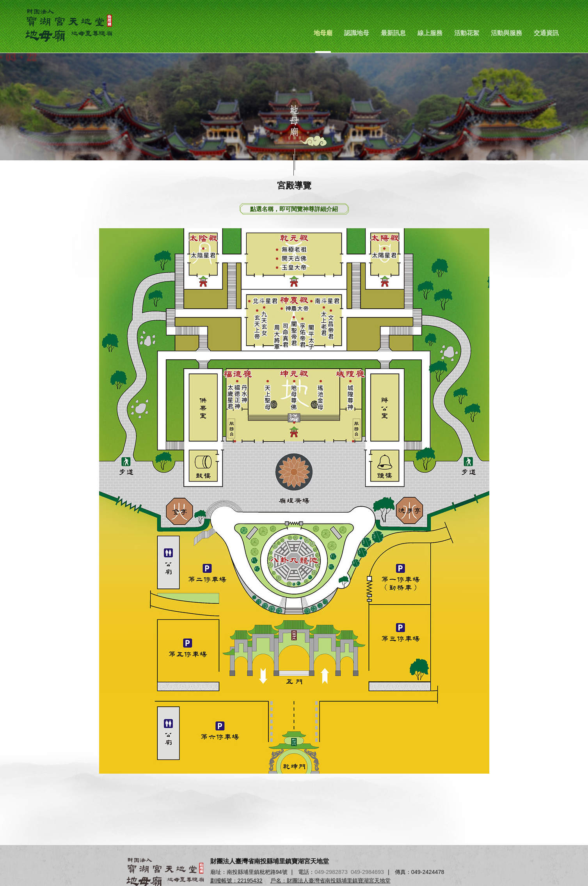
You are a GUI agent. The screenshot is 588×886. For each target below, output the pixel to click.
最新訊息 (393, 33)
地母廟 (323, 33)
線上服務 (430, 33)
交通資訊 (546, 33)
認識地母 (357, 33)
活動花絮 (467, 33)
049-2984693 (367, 872)
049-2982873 (331, 872)
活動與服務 (506, 33)
